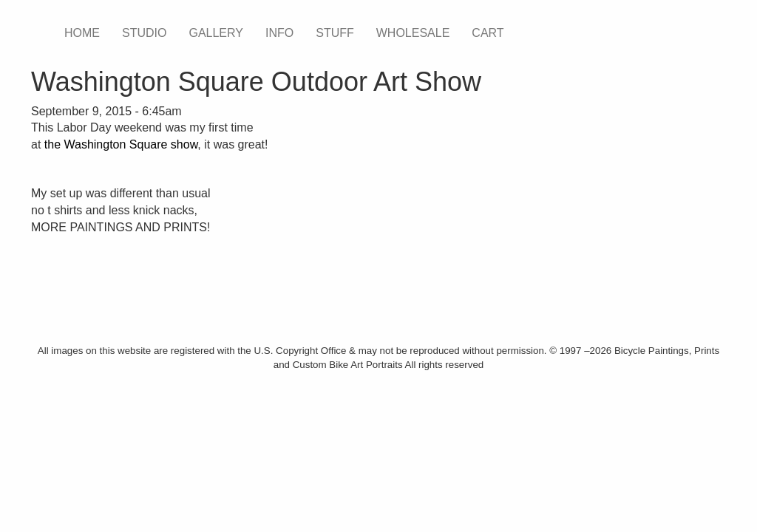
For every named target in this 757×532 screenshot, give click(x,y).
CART (488, 33)
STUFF (335, 33)
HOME (82, 33)
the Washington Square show (121, 144)
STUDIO (144, 33)
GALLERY (216, 33)
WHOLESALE (413, 33)
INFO (279, 33)
